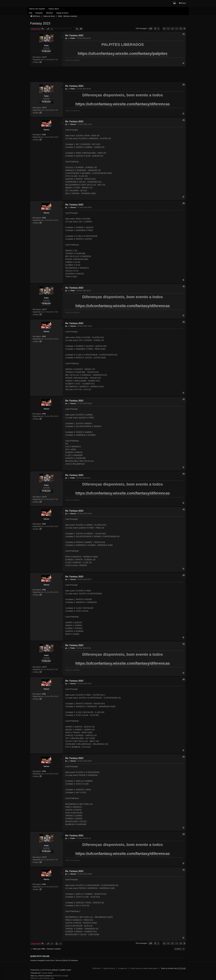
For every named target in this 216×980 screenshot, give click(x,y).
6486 (44, 135)
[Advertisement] (108, 74)
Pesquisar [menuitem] (39, 13)
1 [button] (158, 29)
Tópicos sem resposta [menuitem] (37, 9)
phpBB (42, 970)
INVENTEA (57, 976)
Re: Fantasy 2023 (74, 35)
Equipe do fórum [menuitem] (62, 13)
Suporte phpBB (47, 973)
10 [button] (164, 29)
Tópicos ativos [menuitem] (54, 9)
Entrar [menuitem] (182, 3)
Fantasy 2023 (40, 23)
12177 (44, 57)
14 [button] (181, 29)
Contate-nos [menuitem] (123, 968)
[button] (175, 3)
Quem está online (40, 956)
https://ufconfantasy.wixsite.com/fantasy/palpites (123, 53)
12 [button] (172, 29)
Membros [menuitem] (49, 13)
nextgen (66, 976)
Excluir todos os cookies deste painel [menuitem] (144, 968)
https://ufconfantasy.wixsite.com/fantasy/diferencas (123, 104)
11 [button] (168, 29)
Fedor (46, 46)
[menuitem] (36, 978)
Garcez (46, 130)
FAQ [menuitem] (30, 13)
